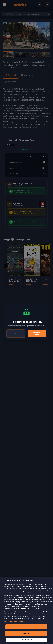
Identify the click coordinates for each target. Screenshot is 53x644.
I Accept (26, 627)
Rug (16, 334)
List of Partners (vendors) (14, 621)
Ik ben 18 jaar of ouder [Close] (37, 334)
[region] (26, 610)
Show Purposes (26, 640)
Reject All (26, 633)
